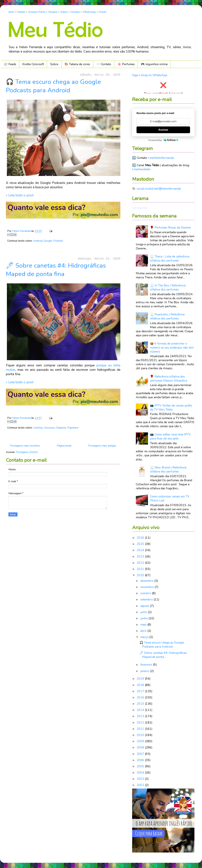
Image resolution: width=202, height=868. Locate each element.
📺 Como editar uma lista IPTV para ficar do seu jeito (170, 436)
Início (11, 12)
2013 (141, 716)
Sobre (64, 12)
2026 (141, 538)
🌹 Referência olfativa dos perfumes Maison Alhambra (169, 379)
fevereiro (147, 665)
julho (144, 612)
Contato (75, 12)
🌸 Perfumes (126, 64)
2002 (141, 785)
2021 (141, 569)
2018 (141, 685)
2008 (141, 747)
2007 (141, 754)
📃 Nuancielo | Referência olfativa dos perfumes (167, 316)
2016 (141, 697)
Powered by (163, 140)
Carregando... (141, 208)
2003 (141, 779)
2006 (141, 760)
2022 (141, 563)
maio (144, 625)
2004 (141, 773)
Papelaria (73, 428)
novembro (148, 587)
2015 (141, 704)
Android (38, 241)
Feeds (103, 12)
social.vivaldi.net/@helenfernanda (159, 189)
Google (48, 241)
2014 (141, 710)
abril (144, 631)
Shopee (53, 12)
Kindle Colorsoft (33, 64)
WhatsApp (89, 12)
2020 (141, 575)
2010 (141, 735)
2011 (141, 729)
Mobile (21, 12)
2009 (141, 741)
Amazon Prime (37, 12)
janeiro (145, 671)
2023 (141, 556)
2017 (141, 691)
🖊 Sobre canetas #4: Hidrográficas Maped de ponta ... (163, 655)
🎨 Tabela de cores (77, 64)
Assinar (163, 130)
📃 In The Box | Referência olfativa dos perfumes (168, 287)
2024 (141, 550)
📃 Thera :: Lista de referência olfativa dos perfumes (170, 258)
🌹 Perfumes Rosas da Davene (170, 227)
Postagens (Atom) (27, 452)
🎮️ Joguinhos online (154, 64)
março (145, 637)
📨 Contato (104, 64)
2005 (141, 766)
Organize (61, 428)
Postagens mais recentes (25, 446)
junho (145, 618)
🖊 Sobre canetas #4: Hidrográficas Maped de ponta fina (56, 270)
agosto (145, 606)
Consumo (49, 428)
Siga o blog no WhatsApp (150, 75)
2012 (141, 723)
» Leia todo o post (20, 195)
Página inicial (64, 446)
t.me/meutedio (141, 169)
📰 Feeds (10, 64)
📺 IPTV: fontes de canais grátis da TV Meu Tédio (171, 407)
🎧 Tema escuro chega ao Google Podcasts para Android (53, 86)
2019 (141, 679)
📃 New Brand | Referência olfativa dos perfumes (168, 469)
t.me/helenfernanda (161, 158)
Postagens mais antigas (102, 446)
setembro (147, 599)
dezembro (147, 581)
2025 (141, 544)
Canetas (38, 428)
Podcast (58, 241)
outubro (146, 593)
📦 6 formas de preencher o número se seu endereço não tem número (172, 348)
